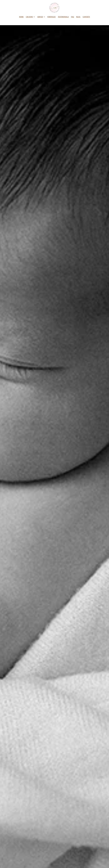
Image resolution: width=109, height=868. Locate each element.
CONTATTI (86, 17)
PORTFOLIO (52, 17)
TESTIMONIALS (63, 17)
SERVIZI (40, 17)
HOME (21, 17)
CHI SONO (29, 17)
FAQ (73, 17)
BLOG (78, 17)
